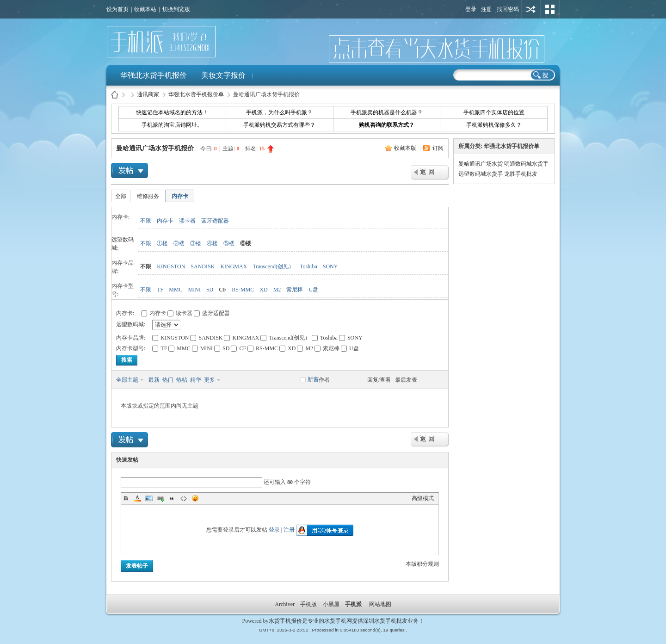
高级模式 (423, 498)
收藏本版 (406, 148)
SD (210, 290)
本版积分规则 (422, 564)
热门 (168, 380)
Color (137, 498)
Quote (172, 498)
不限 (146, 221)
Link (160, 498)
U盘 (313, 290)
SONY (330, 266)
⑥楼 (246, 243)
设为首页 (117, 9)
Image (149, 498)
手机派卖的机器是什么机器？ (387, 112)
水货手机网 (338, 621)
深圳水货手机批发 (385, 621)
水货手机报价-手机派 (115, 95)
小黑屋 (331, 604)
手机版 (308, 604)
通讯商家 (148, 94)
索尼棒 (295, 290)
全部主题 (127, 380)
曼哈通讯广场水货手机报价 (155, 148)
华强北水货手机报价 (154, 75)
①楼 (162, 243)
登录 (471, 9)
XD (263, 290)
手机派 (353, 604)
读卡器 (187, 221)
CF (222, 290)
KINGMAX (234, 266)
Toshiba (308, 266)
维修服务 (148, 196)
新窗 (313, 379)
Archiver (285, 604)
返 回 (427, 172)
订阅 (438, 148)
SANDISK (203, 266)
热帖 (182, 380)
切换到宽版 (176, 9)
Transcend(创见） (273, 266)
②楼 (179, 243)
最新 (154, 380)
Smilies (195, 498)
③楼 (196, 243)
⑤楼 (229, 243)
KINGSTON (171, 266)
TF (160, 290)
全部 (121, 196)
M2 (277, 290)
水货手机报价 (285, 621)
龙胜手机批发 (521, 174)
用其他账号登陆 (531, 9)
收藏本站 (145, 9)
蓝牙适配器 (215, 221)
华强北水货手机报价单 (196, 94)
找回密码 (508, 9)
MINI (194, 290)
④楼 (212, 243)
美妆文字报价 (223, 75)
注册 (487, 9)
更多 (210, 380)
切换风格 (550, 9)
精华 (196, 380)
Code (184, 498)
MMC (176, 290)
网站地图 (380, 604)
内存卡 (180, 196)
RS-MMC (243, 290)
